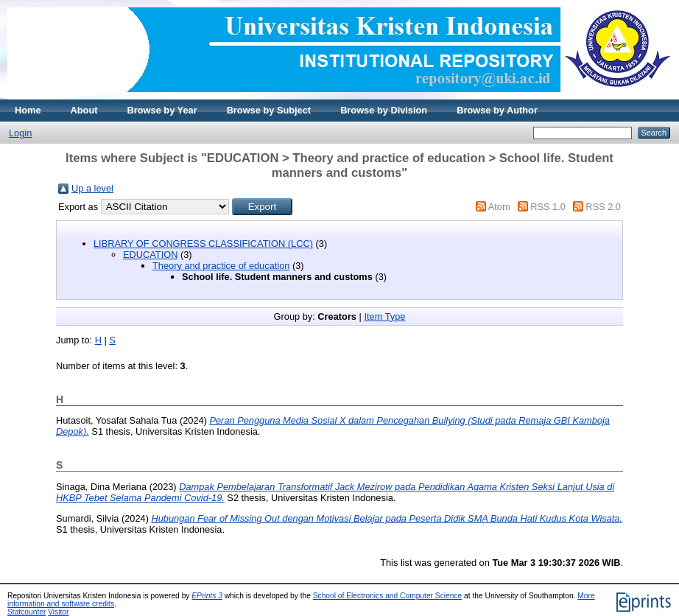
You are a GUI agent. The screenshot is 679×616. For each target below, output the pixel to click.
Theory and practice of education (221, 266)
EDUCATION (150, 255)
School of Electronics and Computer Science (388, 596)
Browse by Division (384, 110)
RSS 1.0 (548, 207)
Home (28, 110)
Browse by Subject (269, 110)
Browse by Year (162, 110)
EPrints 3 (207, 596)
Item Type (384, 316)
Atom (499, 207)
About (84, 110)
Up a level (92, 188)
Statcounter (27, 612)
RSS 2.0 (603, 207)
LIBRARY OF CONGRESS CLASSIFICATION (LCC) (203, 244)
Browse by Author (497, 110)
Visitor (58, 612)
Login (20, 133)
